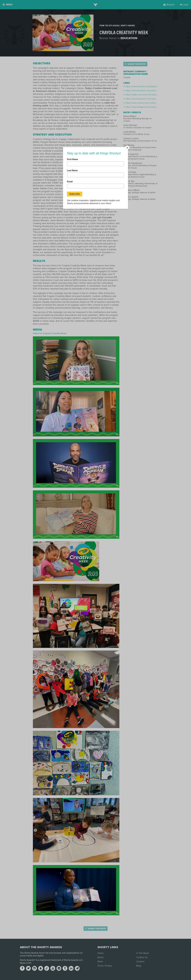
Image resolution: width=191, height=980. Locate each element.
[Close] (127, 148)
